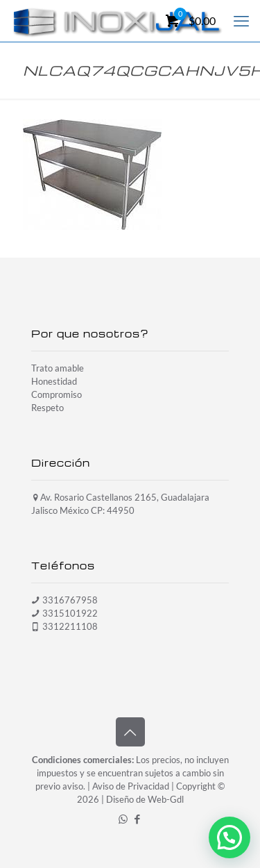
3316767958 (70, 600)
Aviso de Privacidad (131, 786)
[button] (229, 837)
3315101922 (70, 613)
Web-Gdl (166, 799)
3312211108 (70, 626)
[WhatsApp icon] (123, 819)
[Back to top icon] (130, 732)
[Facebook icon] (138, 819)
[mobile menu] (241, 21)
